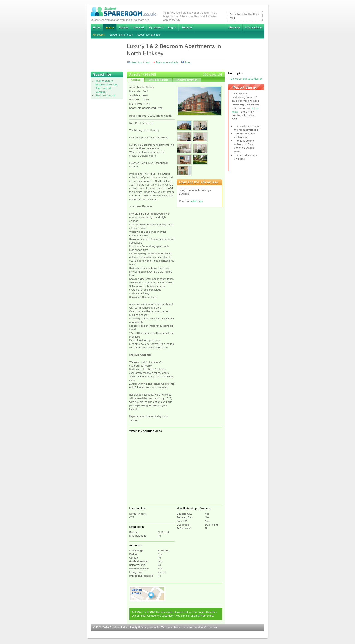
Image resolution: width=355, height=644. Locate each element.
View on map (147, 594)
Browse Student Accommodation (124, 27)
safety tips (197, 201)
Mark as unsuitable (167, 62)
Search (110, 28)
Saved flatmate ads (148, 35)
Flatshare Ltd (117, 627)
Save (187, 62)
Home (97, 27)
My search (99, 35)
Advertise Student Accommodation (139, 27)
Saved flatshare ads (121, 35)
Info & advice (253, 27)
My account (156, 27)
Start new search (106, 95)
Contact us (211, 627)
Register (187, 27)
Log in (172, 27)
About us (234, 27)
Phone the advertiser (186, 80)
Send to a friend (141, 62)
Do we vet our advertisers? (246, 79)
